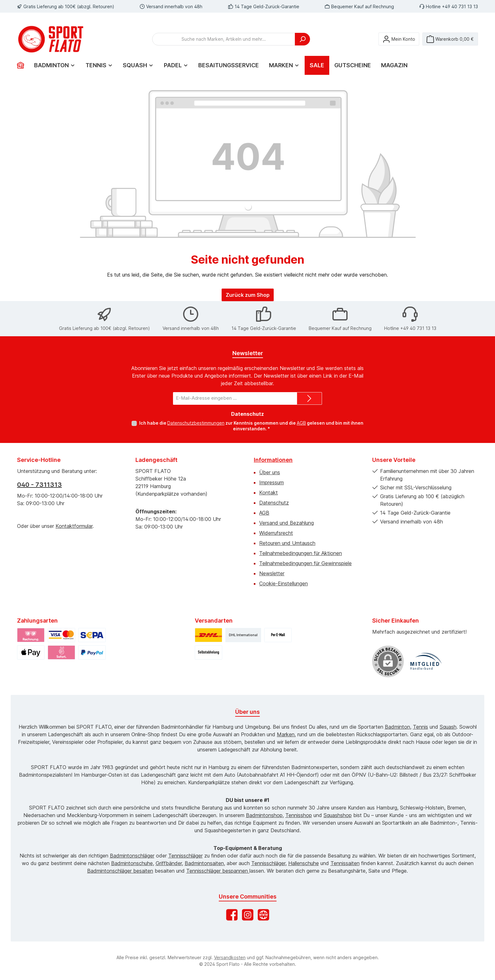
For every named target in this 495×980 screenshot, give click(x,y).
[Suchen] (302, 39)
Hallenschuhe (304, 863)
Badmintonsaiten (204, 863)
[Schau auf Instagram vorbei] (248, 915)
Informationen (273, 460)
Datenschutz (274, 503)
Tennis (420, 727)
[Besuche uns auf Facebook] (232, 915)
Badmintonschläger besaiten (120, 871)
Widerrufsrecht (276, 533)
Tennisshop (299, 815)
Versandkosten (230, 957)
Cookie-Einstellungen (283, 583)
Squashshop (338, 815)
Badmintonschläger (132, 856)
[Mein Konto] (399, 39)
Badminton (397, 727)
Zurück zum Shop (248, 295)
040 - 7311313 (39, 485)
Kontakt (268, 493)
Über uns (270, 472)
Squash (448, 727)
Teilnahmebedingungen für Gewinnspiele (305, 563)
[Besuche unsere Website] (263, 915)
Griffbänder (169, 863)
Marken (286, 734)
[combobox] (224, 39)
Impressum (271, 482)
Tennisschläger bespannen (218, 871)
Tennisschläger (185, 856)
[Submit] (309, 398)
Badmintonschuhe (132, 863)
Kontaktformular (74, 526)
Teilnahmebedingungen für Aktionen (301, 553)
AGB (301, 423)
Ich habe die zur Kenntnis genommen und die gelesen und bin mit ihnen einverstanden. (251, 426)
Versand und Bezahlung (286, 523)
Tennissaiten (345, 863)
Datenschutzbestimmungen (196, 423)
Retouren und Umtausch (287, 543)
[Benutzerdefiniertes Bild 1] (426, 661)
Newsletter (272, 573)
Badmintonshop (264, 815)
